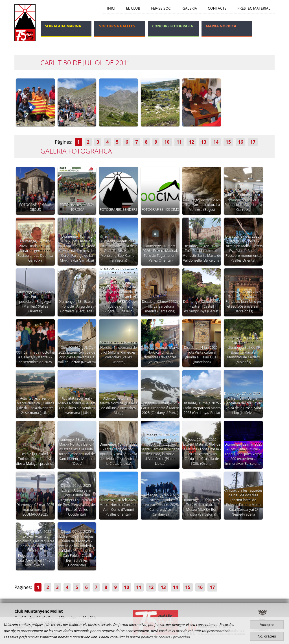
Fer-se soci (161, 8)
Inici (111, 8)
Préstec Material (254, 8)
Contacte (217, 8)
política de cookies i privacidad (166, 637)
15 (228, 142)
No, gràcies (267, 636)
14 (216, 142)
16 (240, 142)
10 (167, 142)
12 (191, 142)
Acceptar (267, 625)
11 (179, 142)
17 (253, 142)
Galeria (190, 8)
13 (204, 142)
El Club (133, 8)
